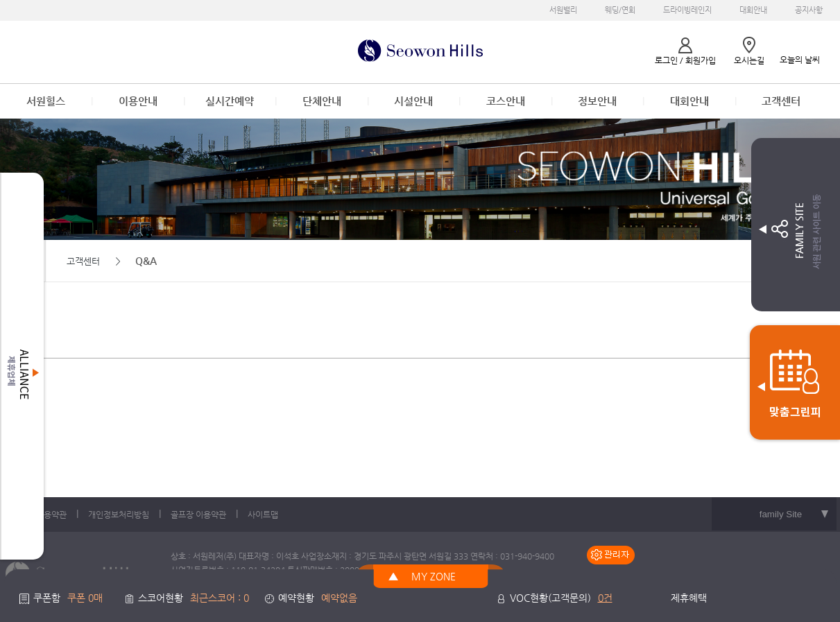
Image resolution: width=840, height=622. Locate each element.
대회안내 (753, 10)
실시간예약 (230, 101)
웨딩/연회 (620, 10)
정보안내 (597, 101)
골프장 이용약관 (198, 515)
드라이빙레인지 (687, 10)
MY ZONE (434, 576)
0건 (605, 598)
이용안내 (138, 101)
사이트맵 (263, 515)
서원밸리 (563, 10)
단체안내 (322, 101)
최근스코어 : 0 (220, 598)
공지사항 (809, 10)
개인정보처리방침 (119, 515)
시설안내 (413, 101)
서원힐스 (46, 101)
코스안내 (506, 101)
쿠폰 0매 (85, 598)
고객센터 (781, 101)
